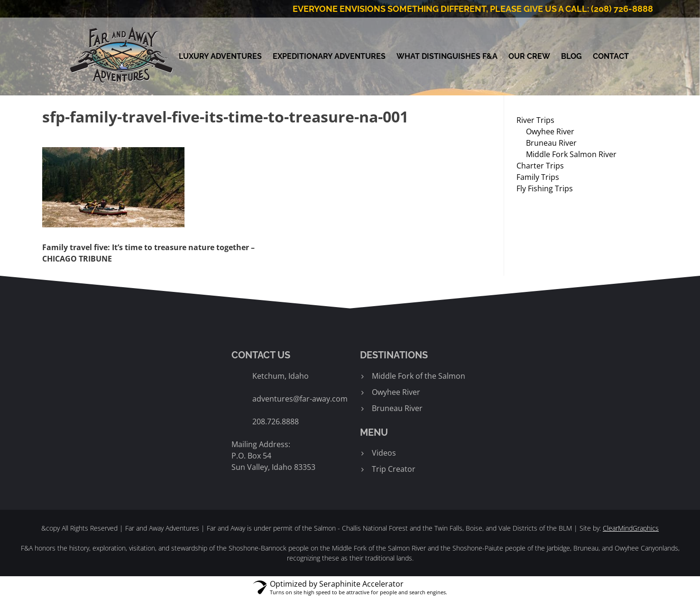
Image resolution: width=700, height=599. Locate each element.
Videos (384, 453)
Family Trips (538, 177)
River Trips (535, 120)
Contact (611, 56)
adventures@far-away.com (300, 399)
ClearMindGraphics (631, 528)
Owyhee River (550, 131)
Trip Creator (394, 469)
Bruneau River (551, 143)
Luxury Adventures (220, 56)
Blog (571, 56)
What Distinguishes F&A (447, 56)
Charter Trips (540, 166)
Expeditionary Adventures (329, 56)
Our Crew (529, 56)
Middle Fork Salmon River (571, 154)
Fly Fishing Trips (545, 188)
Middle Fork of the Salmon (419, 376)
